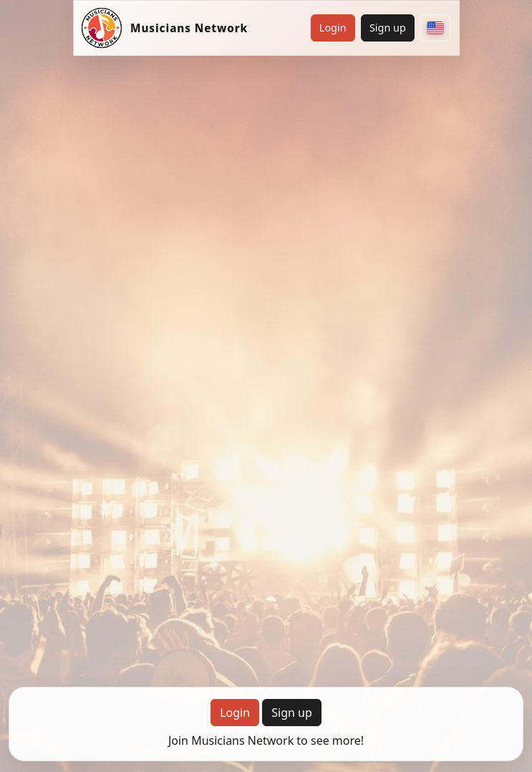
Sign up (388, 28)
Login (333, 28)
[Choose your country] (435, 28)
